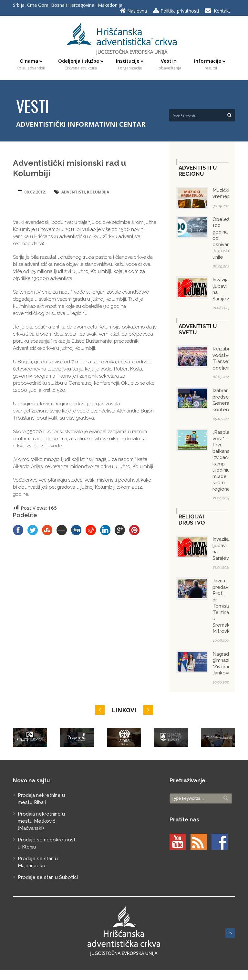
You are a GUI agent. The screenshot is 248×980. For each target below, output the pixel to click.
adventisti (73, 192)
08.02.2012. (35, 192)
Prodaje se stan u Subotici (48, 877)
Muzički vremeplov (225, 193)
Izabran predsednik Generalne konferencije (227, 400)
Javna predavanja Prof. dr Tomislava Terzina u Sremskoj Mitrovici (225, 606)
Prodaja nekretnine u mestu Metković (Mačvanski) (41, 821)
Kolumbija (98, 192)
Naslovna (137, 11)
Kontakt (222, 11)
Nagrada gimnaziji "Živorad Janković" (223, 664)
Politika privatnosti (180, 11)
